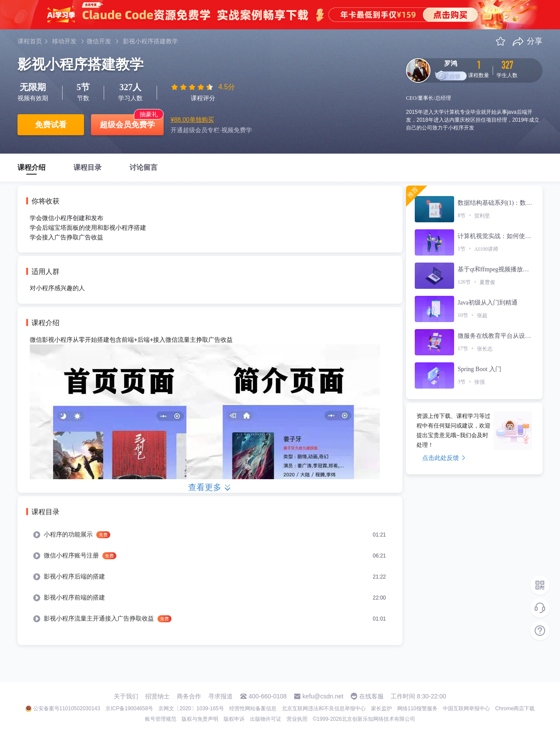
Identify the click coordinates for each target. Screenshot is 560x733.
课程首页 (30, 41)
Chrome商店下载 (515, 708)
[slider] (193, 87)
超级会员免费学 (127, 125)
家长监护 (381, 708)
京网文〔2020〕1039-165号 (191, 708)
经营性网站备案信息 (253, 708)
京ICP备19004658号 (129, 708)
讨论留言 (143, 167)
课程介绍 (31, 167)
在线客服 (371, 696)
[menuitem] (210, 535)
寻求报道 (220, 696)
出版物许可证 (266, 719)
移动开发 (64, 41)
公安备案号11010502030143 (67, 708)
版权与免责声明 (200, 719)
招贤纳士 (157, 696)
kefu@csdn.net (323, 696)
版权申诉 (234, 719)
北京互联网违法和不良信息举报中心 (324, 708)
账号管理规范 (161, 719)
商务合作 (189, 696)
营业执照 (297, 719)
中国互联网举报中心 (466, 708)
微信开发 (99, 41)
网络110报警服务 (417, 708)
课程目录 (87, 167)
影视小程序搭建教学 (150, 41)
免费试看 (51, 125)
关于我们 (126, 696)
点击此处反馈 (444, 458)
